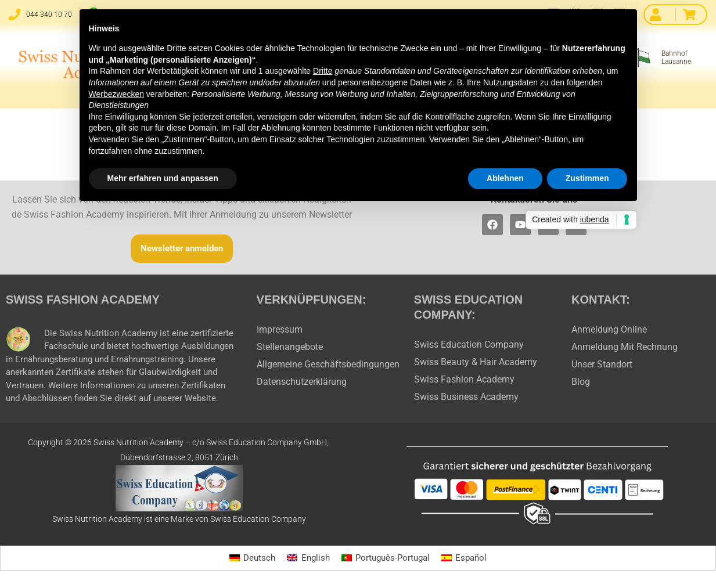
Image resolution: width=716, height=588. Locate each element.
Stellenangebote (290, 347)
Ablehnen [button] (505, 178)
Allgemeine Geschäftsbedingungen (328, 364)
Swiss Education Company (469, 344)
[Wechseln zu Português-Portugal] (386, 558)
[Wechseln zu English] (306, 558)
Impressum (280, 329)
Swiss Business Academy (466, 397)
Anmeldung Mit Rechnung (625, 347)
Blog (581, 382)
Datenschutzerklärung (302, 382)
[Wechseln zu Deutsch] (248, 558)
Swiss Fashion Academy (464, 379)
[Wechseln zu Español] (468, 558)
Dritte (323, 71)
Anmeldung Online (609, 329)
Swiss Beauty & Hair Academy (476, 362)
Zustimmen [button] (587, 178)
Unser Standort (602, 364)
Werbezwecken (116, 94)
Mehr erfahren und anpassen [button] (163, 178)
